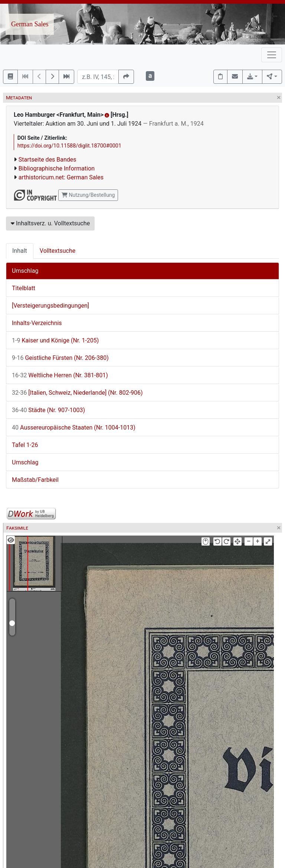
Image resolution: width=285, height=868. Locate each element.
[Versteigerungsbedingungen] (50, 306)
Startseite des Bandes (47, 160)
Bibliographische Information (57, 168)
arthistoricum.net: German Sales (61, 177)
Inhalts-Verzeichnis (37, 323)
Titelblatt (24, 288)
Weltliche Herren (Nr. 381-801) (60, 375)
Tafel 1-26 (25, 445)
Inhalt (20, 251)
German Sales (30, 24)
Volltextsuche (58, 251)
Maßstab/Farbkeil (35, 480)
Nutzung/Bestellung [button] (88, 195)
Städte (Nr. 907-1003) (48, 410)
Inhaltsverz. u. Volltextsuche (50, 223)
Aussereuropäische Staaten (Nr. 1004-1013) (74, 428)
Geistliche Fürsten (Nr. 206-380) (60, 358)
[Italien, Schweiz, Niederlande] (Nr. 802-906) (77, 393)
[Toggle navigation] (272, 55)
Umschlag (25, 271)
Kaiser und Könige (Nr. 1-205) (55, 340)
